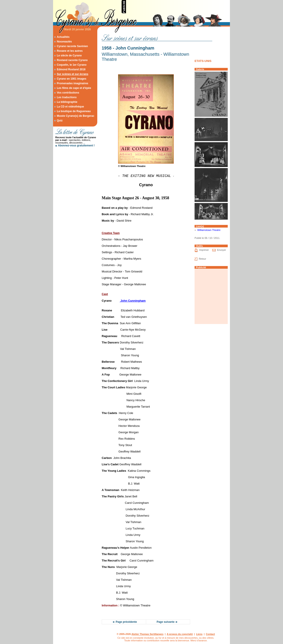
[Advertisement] (178, 7)
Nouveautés (64, 42)
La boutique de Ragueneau (74, 111)
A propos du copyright (180, 634)
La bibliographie (67, 102)
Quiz (60, 121)
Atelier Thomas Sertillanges (147, 634)
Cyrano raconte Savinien (72, 46)
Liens (199, 634)
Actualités (63, 37)
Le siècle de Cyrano (69, 56)
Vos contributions (68, 93)
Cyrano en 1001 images (72, 79)
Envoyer (222, 250)
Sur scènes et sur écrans (73, 74)
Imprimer (204, 250)
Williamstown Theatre (209, 230)
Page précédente (126, 622)
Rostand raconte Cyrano (72, 60)
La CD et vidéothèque (70, 107)
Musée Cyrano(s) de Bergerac (76, 116)
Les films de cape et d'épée (74, 88)
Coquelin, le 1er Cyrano (72, 65)
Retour (202, 259)
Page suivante (165, 622)
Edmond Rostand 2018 (71, 69)
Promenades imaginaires (73, 83)
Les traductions (67, 97)
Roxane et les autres (70, 51)
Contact (210, 634)
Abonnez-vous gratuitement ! (76, 146)
